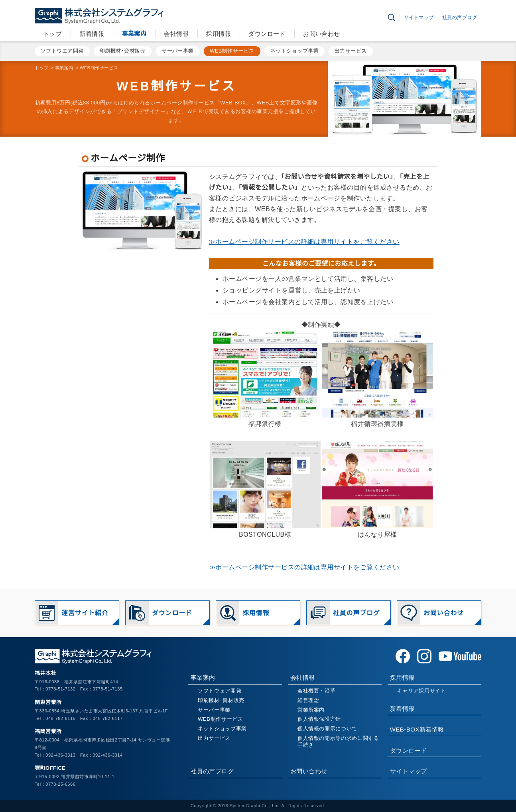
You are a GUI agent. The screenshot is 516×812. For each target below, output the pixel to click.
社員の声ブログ (460, 18)
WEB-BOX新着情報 (417, 729)
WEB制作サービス (232, 51)
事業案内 (134, 34)
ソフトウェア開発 (220, 691)
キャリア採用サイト (422, 691)
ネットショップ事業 (294, 51)
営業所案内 (311, 710)
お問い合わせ (322, 34)
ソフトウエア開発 (62, 51)
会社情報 (176, 34)
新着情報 (92, 34)
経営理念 (308, 700)
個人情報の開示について (327, 729)
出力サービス (351, 51)
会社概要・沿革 (317, 691)
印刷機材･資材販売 (123, 51)
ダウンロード (267, 34)
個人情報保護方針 (319, 719)
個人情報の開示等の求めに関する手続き (338, 741)
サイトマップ (419, 18)
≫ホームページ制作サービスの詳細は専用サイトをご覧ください (304, 242)
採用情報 (219, 34)
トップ (53, 34)
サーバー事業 (178, 51)
